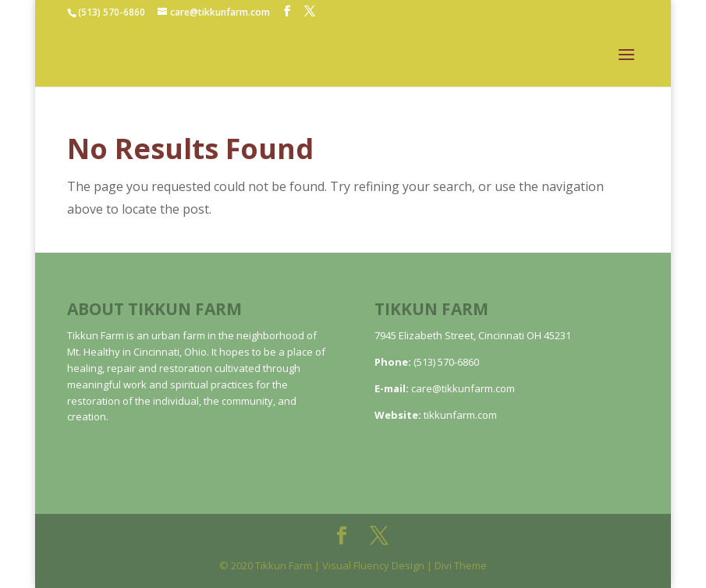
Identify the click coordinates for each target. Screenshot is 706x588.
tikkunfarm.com (460, 415)
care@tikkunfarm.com (463, 388)
